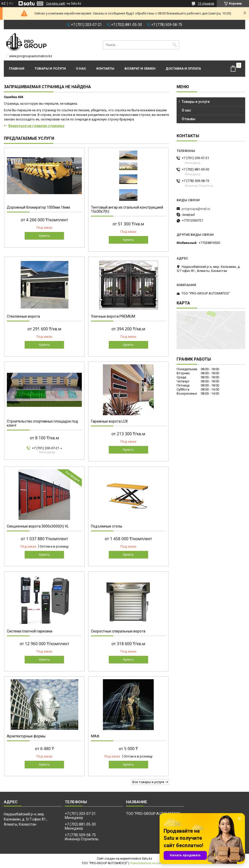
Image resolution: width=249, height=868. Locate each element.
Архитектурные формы (26, 736)
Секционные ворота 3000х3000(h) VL (38, 526)
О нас (81, 68)
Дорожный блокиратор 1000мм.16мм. (39, 207)
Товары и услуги (50, 68)
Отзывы (189, 119)
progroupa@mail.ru (196, 209)
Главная (17, 68)
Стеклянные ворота (23, 316)
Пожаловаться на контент (149, 863)
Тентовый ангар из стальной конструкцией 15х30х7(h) (127, 209)
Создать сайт (56, 4)
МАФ (95, 736)
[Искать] (175, 45)
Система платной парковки (30, 631)
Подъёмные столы (107, 526)
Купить (44, 236)
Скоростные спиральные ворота (118, 631)
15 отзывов (206, 4)
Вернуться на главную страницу (36, 126)
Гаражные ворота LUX (109, 421)
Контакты (105, 68)
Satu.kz (147, 859)
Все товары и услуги (148, 782)
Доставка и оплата (183, 68)
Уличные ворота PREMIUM (113, 316)
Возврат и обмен (140, 68)
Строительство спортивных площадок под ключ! (42, 423)
